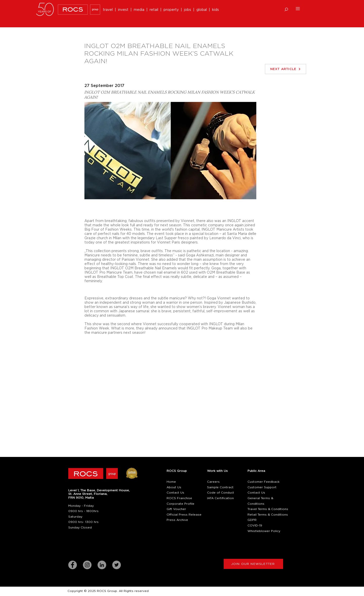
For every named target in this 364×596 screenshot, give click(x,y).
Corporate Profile (180, 504)
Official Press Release (184, 515)
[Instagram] (87, 565)
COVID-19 (255, 525)
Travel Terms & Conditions (268, 509)
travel (109, 10)
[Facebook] (73, 565)
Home (171, 482)
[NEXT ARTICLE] (286, 69)
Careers (213, 482)
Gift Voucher (176, 509)
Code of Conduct (221, 493)
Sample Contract (220, 487)
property (172, 10)
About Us (174, 487)
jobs (188, 10)
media (140, 10)
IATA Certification (220, 498)
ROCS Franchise (179, 498)
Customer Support (262, 487)
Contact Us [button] (175, 493)
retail (155, 10)
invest (124, 10)
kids (215, 10)
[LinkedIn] (102, 565)
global (202, 10)
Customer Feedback (264, 482)
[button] (286, 9)
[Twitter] (117, 565)
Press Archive (177, 520)
